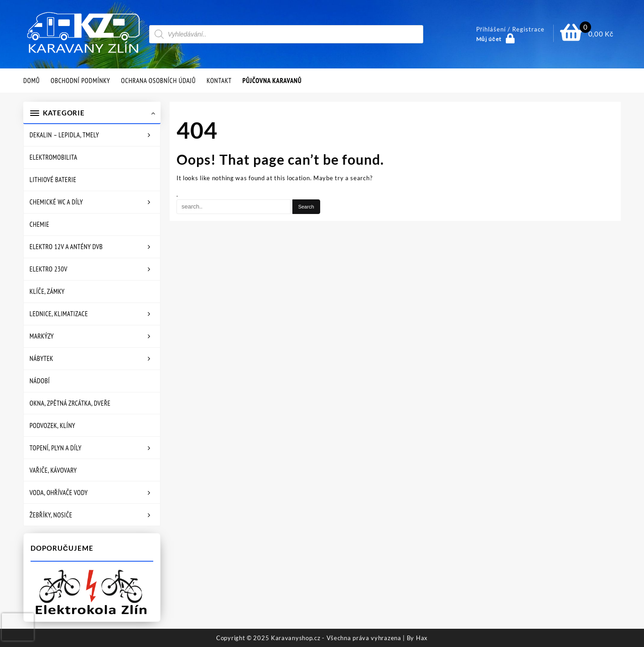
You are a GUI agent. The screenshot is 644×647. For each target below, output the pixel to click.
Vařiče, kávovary (53, 470)
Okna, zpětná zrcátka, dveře (70, 403)
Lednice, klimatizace (59, 314)
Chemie (39, 224)
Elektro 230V (49, 269)
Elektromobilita (54, 157)
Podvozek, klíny (52, 425)
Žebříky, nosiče (51, 515)
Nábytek (42, 358)
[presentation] (18, 627)
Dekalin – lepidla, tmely (65, 135)
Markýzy (42, 336)
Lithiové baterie (53, 180)
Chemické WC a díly (56, 202)
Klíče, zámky (47, 291)
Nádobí (40, 381)
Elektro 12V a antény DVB (66, 247)
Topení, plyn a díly (56, 448)
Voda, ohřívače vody (59, 493)
